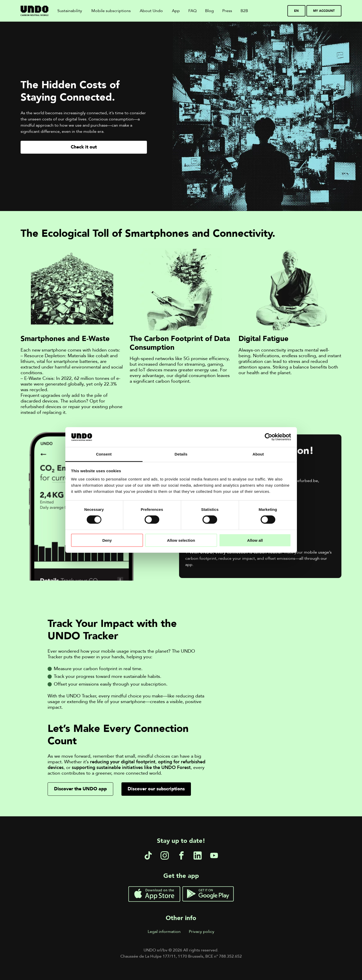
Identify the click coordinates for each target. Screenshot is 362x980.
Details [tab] (181, 454)
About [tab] (258, 454)
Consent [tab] (104, 454)
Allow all (255, 540)
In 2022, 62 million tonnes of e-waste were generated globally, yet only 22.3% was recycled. (70, 384)
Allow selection (181, 540)
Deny (107, 540)
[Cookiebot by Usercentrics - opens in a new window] (268, 437)
